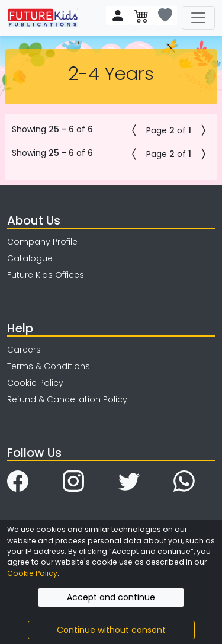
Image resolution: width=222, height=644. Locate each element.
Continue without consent (111, 630)
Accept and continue (111, 597)
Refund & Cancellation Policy (67, 399)
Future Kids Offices (46, 275)
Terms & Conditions (49, 366)
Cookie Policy (35, 383)
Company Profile (42, 242)
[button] (134, 130)
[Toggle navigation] (198, 18)
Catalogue (30, 258)
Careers (24, 350)
